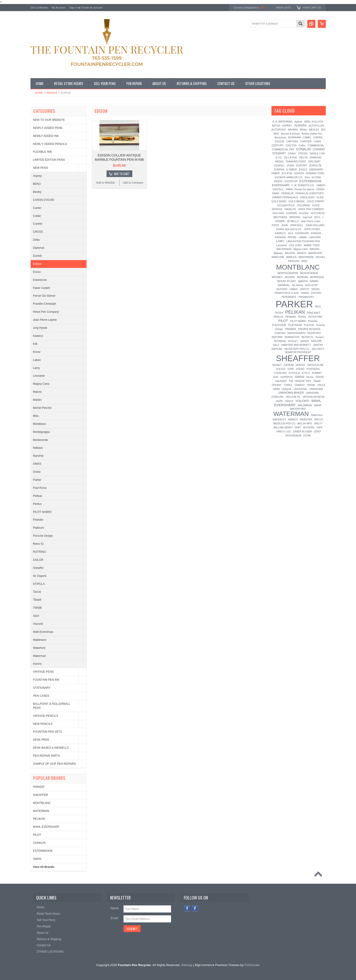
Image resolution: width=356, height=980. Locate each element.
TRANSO (299, 385)
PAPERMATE (289, 297)
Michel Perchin (42, 408)
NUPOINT (282, 289)
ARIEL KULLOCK (314, 122)
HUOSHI (304, 213)
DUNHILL (280, 165)
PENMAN (291, 317)
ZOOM (307, 436)
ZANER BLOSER (302, 432)
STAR (291, 369)
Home (39, 93)
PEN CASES (41, 696)
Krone (37, 352)
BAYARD (293, 130)
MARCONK (278, 257)
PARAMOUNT (306, 297)
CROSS (38, 232)
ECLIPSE (287, 173)
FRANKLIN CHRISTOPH (310, 193)
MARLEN (292, 257)
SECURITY (318, 349)
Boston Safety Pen (312, 134)
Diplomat (39, 248)
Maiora (37, 392)
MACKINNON (284, 249)
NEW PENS (41, 168)
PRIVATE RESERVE (309, 329)
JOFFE (275, 225)
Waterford (39, 648)
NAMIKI (314, 281)
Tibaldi (37, 600)
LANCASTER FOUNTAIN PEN (303, 241)
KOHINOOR (302, 233)
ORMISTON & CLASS (287, 293)
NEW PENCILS (43, 724)
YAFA (319, 428)
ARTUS (276, 126)
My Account (58, 8)
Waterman (40, 656)
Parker (37, 480)
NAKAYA (303, 281)
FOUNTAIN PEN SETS (48, 732)
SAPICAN (277, 349)
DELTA (303, 157)
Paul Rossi (40, 488)
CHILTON (291, 145)
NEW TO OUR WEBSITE (49, 120)
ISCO (317, 217)
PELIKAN (39, 819)
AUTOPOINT (279, 130)
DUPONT (302, 165)
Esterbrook (40, 280)
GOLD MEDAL (297, 201)
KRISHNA (280, 237)
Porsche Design (43, 536)
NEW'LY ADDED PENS (48, 128)
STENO (300, 369)
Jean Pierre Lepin (311, 221)
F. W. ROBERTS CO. (303, 185)
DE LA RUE (291, 157)
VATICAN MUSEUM (314, 397)
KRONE (292, 237)
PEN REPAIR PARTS (47, 756)
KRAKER (316, 233)
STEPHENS (313, 369)
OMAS (37, 464)
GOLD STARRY (316, 201)
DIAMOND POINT (296, 161)
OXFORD (316, 293)
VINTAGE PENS (43, 672)
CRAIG (292, 153)
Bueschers (280, 137)
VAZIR (279, 401)
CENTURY (278, 145)
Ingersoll (307, 217)
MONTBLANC (42, 803)
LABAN (303, 237)
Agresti (298, 122)
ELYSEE (316, 177)
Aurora (37, 664)
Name (115, 908)
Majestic (278, 253)
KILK (291, 233)
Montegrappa (41, 432)
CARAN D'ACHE (44, 200)
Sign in (73, 8)
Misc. (36, 416)
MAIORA (315, 249)
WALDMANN (305, 405)
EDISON (299, 173)
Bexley (37, 192)
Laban (37, 360)
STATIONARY (42, 688)
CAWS (317, 142)
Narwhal (38, 456)
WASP (318, 405)
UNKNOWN (316, 389)
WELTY (318, 424)
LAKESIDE (315, 237)
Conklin (38, 224)
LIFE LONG (295, 245)
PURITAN (280, 333)
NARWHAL (284, 285)
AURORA (301, 126)
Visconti (38, 624)
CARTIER (306, 141)
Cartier (37, 208)
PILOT (37, 835)
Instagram (195, 908)
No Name (298, 285)
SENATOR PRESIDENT (298, 352)
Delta (36, 240)
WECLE (319, 420)
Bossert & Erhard (290, 134)
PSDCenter (252, 965)
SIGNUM (289, 365)
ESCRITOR (291, 181)
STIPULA (39, 584)
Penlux (37, 504)
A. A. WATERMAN (283, 122)
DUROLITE (315, 166)
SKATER (300, 365)
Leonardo (39, 376)
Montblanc (40, 424)
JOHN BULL (297, 225)
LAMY (280, 241)
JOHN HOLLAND (315, 225)
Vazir (36, 616)
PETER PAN (315, 317)
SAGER (304, 341)
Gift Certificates (39, 8)
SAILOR (38, 560)
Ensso (37, 272)
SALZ (276, 345)
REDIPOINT (314, 333)
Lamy (36, 368)
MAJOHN (290, 253)
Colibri (37, 216)
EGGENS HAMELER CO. (289, 177)
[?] (301, 111)
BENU (37, 184)
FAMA (289, 189)
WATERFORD (298, 409)
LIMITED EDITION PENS (49, 160)
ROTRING (40, 552)
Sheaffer (38, 568)
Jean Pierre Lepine (45, 320)
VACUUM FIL (293, 397)
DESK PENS (41, 740)
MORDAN (303, 277)
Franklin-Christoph (45, 304)
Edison (37, 264)
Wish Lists (283, 8)
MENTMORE (306, 257)
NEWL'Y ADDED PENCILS (50, 144)
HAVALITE (290, 209)
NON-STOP (312, 285)
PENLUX (279, 317)
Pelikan (38, 496)
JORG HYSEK (312, 229)
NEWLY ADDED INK (46, 136)
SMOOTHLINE (315, 365)
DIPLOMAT (314, 162)
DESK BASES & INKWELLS (51, 748)
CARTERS (292, 141)
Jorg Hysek (40, 328)
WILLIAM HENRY (283, 428)
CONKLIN (39, 843)
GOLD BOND (279, 201)
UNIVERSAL (300, 389)
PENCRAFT (314, 313)
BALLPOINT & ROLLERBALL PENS (52, 706)
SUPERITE (287, 377)
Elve (307, 177)
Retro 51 (39, 544)
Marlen (37, 400)
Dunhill (37, 256)
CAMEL (307, 137)
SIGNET (277, 365)
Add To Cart (122, 174)
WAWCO (293, 420)
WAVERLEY (279, 420)
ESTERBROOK (43, 851)
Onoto (37, 472)
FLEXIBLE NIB (42, 152)
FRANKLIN (287, 193)
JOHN (284, 225)
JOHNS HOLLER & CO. (289, 229)
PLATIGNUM (279, 325)
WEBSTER (306, 419)
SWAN (37, 859)
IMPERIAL (295, 217)
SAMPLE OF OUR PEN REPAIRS (55, 764)
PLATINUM (295, 325)
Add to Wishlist (105, 183)
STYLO (306, 373)
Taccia (37, 592)
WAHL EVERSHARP (46, 827)
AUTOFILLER (316, 126)
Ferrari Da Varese (44, 296)
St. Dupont (40, 576)
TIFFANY (277, 385)
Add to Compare (133, 183)
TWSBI (38, 608)
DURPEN (279, 170)
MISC (305, 261)
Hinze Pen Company (46, 312)
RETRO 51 (307, 337)
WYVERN (309, 427)
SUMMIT (317, 373)
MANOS (302, 253)
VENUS (289, 401)
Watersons (317, 415)
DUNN (290, 166)
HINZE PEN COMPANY (311, 209)
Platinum (39, 528)
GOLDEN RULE (286, 205)
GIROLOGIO (307, 197)
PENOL (302, 317)
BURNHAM (294, 137)
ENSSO (278, 181)
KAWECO (280, 233)
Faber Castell (41, 288)
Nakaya (38, 448)
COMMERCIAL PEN (283, 150)
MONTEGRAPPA (288, 273)
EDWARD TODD (315, 173)
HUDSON (292, 213)
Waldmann (40, 640)
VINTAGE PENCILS (46, 716)
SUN (276, 377)
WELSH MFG (305, 424)
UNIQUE (287, 389)
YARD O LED (283, 431)
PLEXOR (309, 325)
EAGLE (303, 169)
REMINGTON (292, 337)
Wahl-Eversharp (43, 632)
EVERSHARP (281, 185)
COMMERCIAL (316, 146)
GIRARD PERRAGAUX (285, 197)
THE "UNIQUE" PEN (300, 381)
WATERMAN (41, 811)
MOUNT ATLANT (287, 281)
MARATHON (315, 253)
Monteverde (41, 440)
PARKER (39, 787)
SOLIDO (281, 369)
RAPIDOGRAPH (296, 333)
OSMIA (305, 293)
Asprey (37, 176)
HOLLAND (278, 213)
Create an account (92, 8)
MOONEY (277, 277)
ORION (315, 289)
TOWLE (288, 385)
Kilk (35, 344)
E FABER (292, 169)
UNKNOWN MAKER (291, 393)
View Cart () (312, 8)
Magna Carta (41, 384)
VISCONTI (302, 401)
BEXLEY (314, 130)
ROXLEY (293, 341)
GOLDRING (303, 205)
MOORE (290, 277)
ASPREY (287, 126)
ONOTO (305, 289)
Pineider (38, 520)
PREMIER (290, 329)
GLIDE (320, 197)
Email (114, 918)
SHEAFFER (41, 795)
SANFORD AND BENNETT (296, 345)
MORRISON (317, 277)
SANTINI (318, 345)
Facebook (187, 908)
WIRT (298, 427)
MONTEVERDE (309, 273)
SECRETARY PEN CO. (297, 349)
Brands (52, 93)
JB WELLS (293, 221)
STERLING (280, 373)
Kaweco (38, 336)
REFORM (277, 337)
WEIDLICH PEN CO (284, 424)
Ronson (320, 337)
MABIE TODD (312, 245)
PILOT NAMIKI (42, 512)
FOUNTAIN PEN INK (46, 680)
